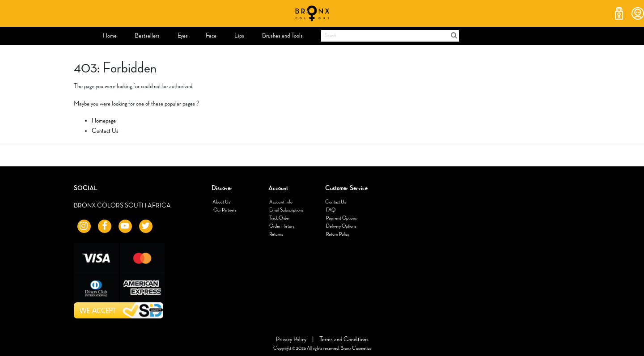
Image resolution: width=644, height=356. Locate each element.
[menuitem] (110, 36)
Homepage (104, 121)
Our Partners (225, 210)
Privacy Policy (292, 339)
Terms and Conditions (344, 339)
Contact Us (105, 131)
